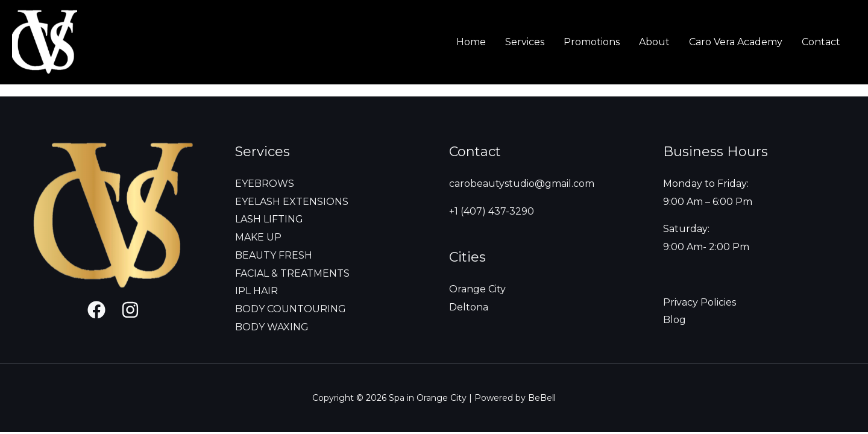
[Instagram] (130, 310)
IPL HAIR (256, 291)
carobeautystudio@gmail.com (522, 184)
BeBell (542, 398)
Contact (821, 42)
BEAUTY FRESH (274, 255)
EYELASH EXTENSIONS (292, 202)
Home (471, 42)
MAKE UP (258, 237)
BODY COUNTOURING (291, 309)
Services (525, 42)
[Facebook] (96, 310)
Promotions (592, 42)
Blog (675, 320)
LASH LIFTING (269, 219)
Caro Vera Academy (736, 42)
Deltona (469, 307)
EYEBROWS (265, 184)
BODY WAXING (272, 327)
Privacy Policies (700, 302)
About (654, 42)
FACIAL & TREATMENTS (292, 273)
